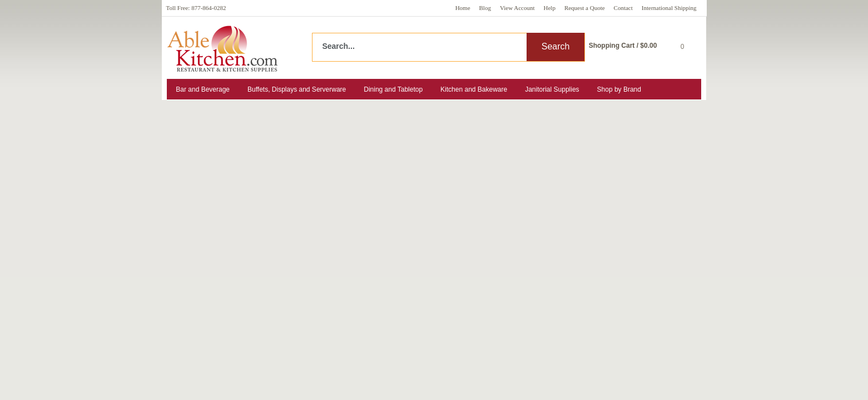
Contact (623, 8)
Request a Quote (585, 8)
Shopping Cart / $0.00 (623, 46)
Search (556, 46)
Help (550, 8)
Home (463, 8)
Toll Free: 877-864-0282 (196, 8)
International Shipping (669, 8)
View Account (517, 8)
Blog (485, 8)
